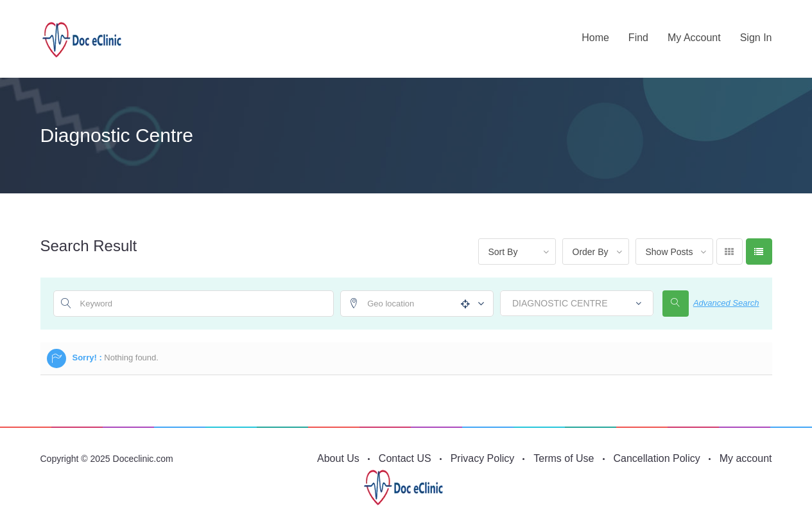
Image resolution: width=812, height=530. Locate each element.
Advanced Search (726, 303)
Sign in (756, 38)
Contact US (405, 458)
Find (638, 38)
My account (694, 38)
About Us (338, 458)
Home (595, 38)
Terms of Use (564, 458)
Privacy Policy (483, 458)
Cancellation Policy (657, 458)
